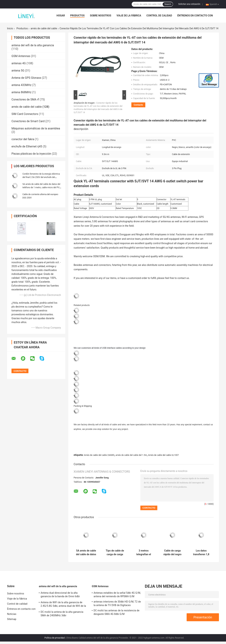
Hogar (61, 16)
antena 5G (18, 71)
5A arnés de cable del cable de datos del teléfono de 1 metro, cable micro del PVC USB (42, 187)
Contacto (138, 105)
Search (168, 4)
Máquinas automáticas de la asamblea (36, 128)
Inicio (10, 28)
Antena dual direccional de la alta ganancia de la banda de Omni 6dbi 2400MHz (60, 595)
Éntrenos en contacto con (195, 16)
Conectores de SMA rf (25, 99)
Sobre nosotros (101, 16)
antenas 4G (19, 63)
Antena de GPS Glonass (26, 78)
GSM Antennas (21, 56)
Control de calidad (159, 16)
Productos (77, 16)
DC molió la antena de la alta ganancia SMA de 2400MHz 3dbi (62, 614)
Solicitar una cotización (189, 4)
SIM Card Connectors (25, 114)
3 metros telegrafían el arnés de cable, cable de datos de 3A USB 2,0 (144, 553)
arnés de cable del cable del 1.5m (131, 455)
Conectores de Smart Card (28, 121)
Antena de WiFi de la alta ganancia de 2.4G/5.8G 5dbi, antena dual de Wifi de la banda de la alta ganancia (63, 605)
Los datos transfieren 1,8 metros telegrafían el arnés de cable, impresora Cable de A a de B (201, 553)
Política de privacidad (55, 638)
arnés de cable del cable (44, 28)
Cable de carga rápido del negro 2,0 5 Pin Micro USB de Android (172, 553)
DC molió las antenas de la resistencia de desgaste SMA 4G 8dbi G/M (117, 612)
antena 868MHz (21, 92)
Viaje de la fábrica (129, 16)
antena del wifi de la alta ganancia (33, 45)
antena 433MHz (21, 85)
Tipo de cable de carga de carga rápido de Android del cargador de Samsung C (115, 553)
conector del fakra (23, 139)
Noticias (12, 614)
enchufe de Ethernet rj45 (27, 146)
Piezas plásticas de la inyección (31, 154)
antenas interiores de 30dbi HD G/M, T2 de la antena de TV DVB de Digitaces (117, 603)
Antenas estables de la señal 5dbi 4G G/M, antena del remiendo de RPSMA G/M (117, 595)
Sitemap (12, 619)
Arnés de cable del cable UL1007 (163, 455)
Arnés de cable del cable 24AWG (99, 455)
